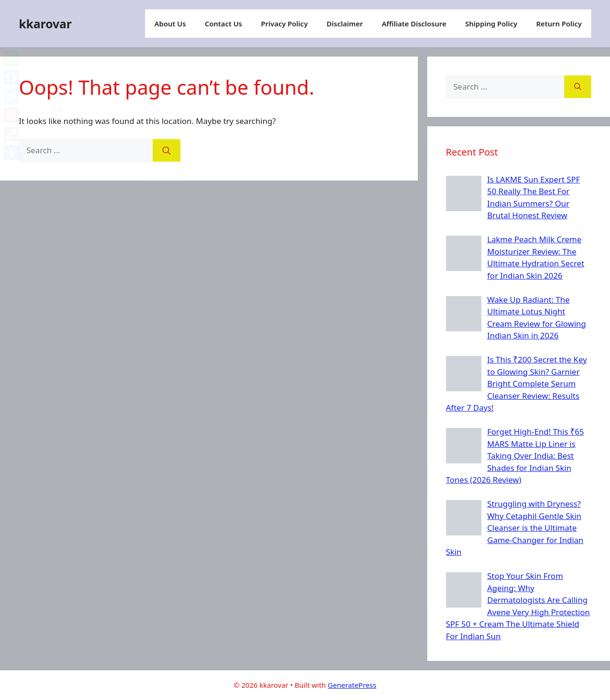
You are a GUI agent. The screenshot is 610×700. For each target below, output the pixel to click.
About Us (170, 24)
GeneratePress (352, 685)
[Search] (167, 150)
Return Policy (559, 24)
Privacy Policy (284, 24)
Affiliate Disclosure (414, 24)
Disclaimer (345, 24)
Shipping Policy (492, 24)
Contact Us (224, 24)
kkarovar (45, 24)
